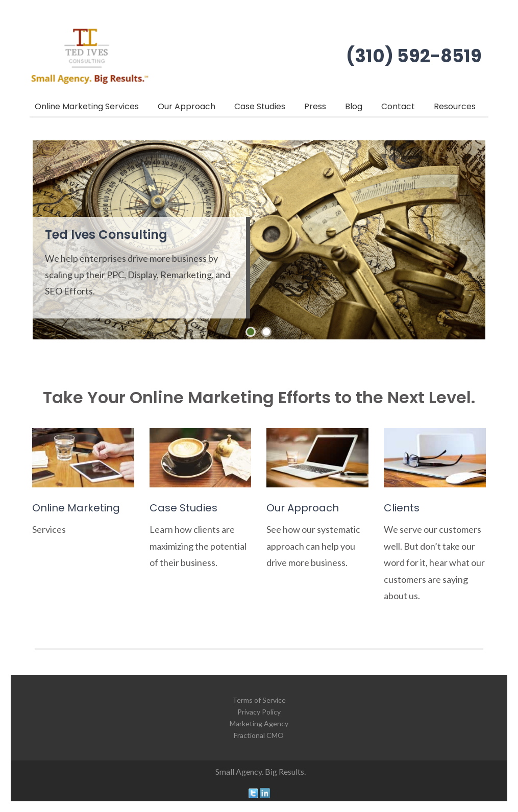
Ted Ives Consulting (106, 235)
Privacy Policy (259, 712)
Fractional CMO (259, 735)
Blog (354, 106)
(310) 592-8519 (414, 56)
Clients (402, 508)
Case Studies (260, 106)
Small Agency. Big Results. (261, 771)
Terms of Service (259, 700)
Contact (398, 106)
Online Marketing (76, 508)
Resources (455, 106)
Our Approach (187, 106)
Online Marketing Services (87, 106)
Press (315, 106)
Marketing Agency (259, 723)
